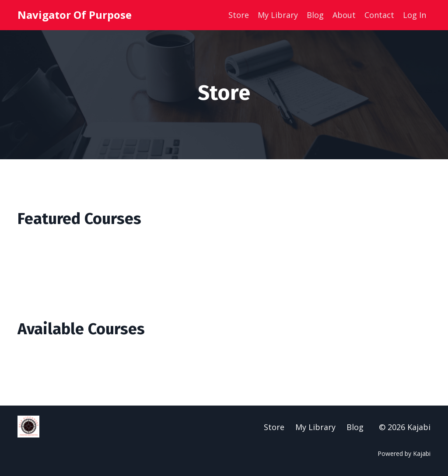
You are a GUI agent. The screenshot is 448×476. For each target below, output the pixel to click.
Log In (415, 15)
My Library (278, 15)
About (344, 15)
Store (239, 15)
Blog (315, 15)
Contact (379, 15)
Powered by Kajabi (404, 453)
